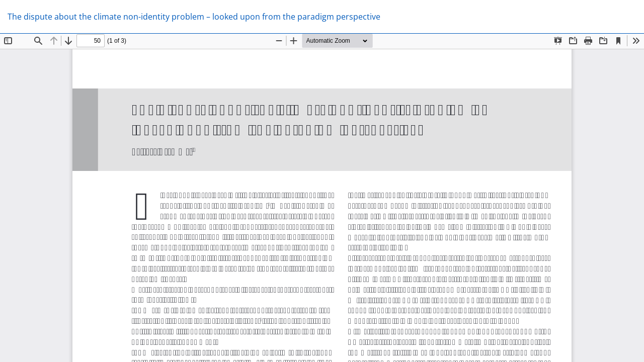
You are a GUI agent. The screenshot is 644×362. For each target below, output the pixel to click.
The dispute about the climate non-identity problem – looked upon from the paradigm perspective (194, 17)
